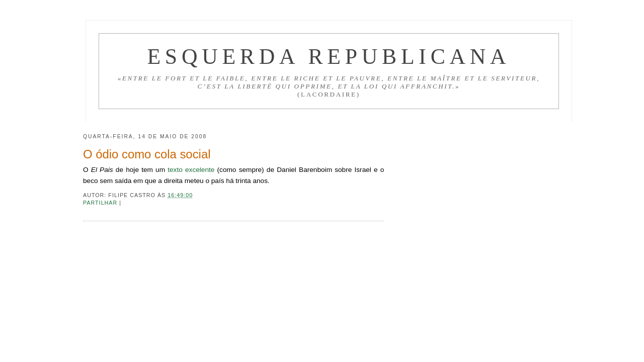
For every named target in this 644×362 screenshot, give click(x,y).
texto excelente (191, 170)
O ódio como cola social (147, 154)
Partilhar (101, 203)
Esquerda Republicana (329, 56)
